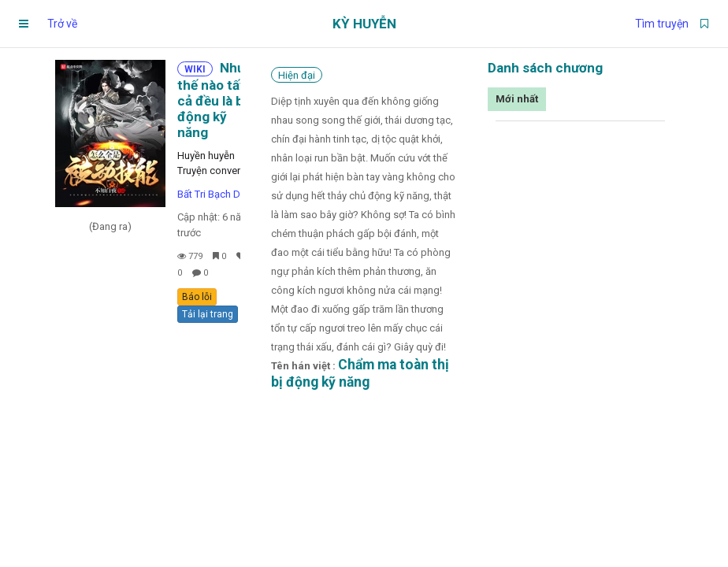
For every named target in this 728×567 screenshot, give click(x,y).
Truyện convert (210, 170)
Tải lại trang (208, 314)
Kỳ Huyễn (364, 24)
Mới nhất (517, 99)
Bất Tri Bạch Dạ (212, 194)
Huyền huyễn (206, 156)
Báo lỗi (197, 297)
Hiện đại (297, 75)
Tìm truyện (662, 24)
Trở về (62, 24)
